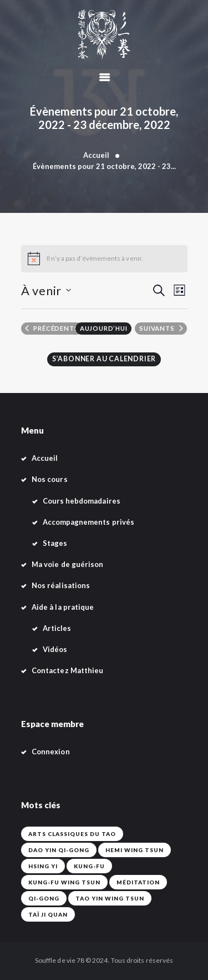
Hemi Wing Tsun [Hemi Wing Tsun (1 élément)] (135, 850)
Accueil (96, 155)
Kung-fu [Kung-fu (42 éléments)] (89, 866)
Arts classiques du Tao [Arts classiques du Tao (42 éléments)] (72, 834)
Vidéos (55, 649)
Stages (55, 543)
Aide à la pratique (63, 607)
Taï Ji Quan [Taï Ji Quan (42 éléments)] (48, 914)
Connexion (51, 752)
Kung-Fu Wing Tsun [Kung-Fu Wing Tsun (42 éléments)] (64, 882)
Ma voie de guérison (67, 564)
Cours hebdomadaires (82, 501)
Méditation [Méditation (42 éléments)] (138, 882)
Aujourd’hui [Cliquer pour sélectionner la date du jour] (104, 328)
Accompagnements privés (89, 522)
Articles (57, 628)
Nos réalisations (61, 585)
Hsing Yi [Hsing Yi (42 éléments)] (43, 866)
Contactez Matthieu (67, 670)
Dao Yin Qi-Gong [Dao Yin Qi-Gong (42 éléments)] (59, 850)
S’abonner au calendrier (104, 359)
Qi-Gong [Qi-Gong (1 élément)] (44, 898)
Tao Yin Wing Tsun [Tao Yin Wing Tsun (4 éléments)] (110, 898)
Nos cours (50, 479)
